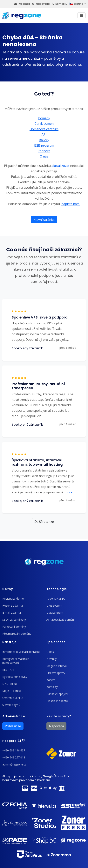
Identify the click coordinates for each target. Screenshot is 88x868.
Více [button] (68, 492)
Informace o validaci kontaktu (21, 652)
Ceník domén (44, 124)
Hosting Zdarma (13, 606)
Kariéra (51, 680)
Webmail (22, 4)
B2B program (44, 145)
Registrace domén (14, 599)
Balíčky (44, 140)
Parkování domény (14, 627)
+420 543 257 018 (14, 757)
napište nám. (71, 204)
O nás (44, 156)
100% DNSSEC (56, 599)
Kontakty (60, 4)
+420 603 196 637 (14, 750)
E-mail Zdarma (12, 613)
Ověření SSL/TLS (13, 698)
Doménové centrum (44, 129)
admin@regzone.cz (14, 764)
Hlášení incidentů (57, 701)
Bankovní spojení (57, 694)
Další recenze (44, 522)
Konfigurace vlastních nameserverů (16, 661)
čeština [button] (76, 4)
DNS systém (54, 606)
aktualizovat (60, 166)
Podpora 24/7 (14, 741)
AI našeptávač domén (60, 620)
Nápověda (41, 4)
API (44, 134)
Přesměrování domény (17, 634)
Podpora (44, 151)
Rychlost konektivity (15, 677)
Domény (44, 118)
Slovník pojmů (11, 705)
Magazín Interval (57, 666)
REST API (8, 670)
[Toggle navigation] (81, 15)
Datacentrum (55, 613)
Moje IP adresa (12, 691)
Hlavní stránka (44, 220)
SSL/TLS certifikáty (14, 620)
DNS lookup (10, 684)
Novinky (51, 659)
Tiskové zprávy (56, 673)
